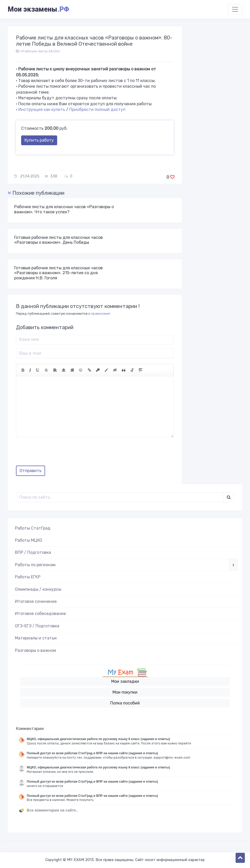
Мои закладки (125, 681)
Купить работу (39, 140)
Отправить (31, 471)
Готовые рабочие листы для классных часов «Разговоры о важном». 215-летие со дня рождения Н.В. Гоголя (58, 273)
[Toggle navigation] (235, 9)
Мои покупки (125, 692)
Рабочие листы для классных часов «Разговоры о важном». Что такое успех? (64, 209)
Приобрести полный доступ (97, 109)
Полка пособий (125, 703)
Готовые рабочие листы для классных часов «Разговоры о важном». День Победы (58, 240)
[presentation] (55, 453)
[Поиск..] (120, 497)
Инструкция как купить (42, 109)
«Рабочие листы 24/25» (40, 51)
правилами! (101, 314)
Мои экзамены (38, 9)
